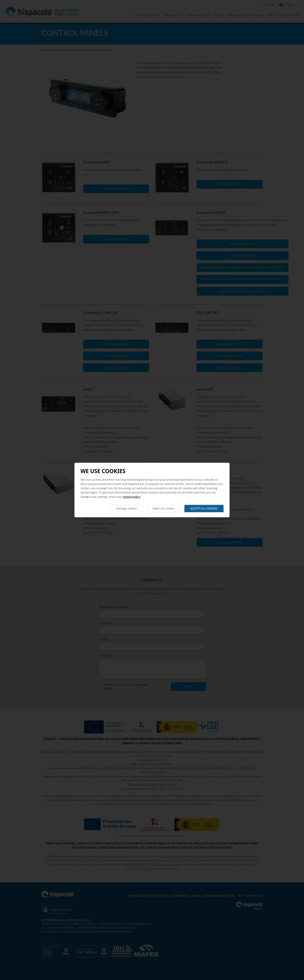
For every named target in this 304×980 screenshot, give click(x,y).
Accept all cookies (204, 508)
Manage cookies (127, 508)
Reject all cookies (164, 508)
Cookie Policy (131, 497)
